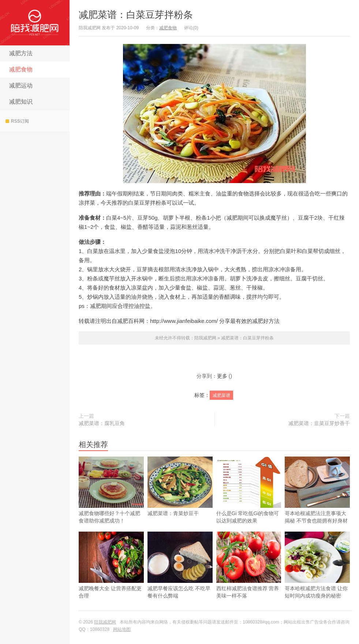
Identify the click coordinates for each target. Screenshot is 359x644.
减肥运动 (21, 85)
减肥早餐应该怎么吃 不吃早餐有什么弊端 (180, 577)
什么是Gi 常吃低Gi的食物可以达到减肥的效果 (249, 502)
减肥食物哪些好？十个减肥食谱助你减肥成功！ (111, 490)
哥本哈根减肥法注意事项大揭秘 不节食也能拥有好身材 (317, 502)
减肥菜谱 (221, 395)
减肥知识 (21, 102)
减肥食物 (21, 69)
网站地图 (122, 629)
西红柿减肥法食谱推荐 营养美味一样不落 (249, 577)
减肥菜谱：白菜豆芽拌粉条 (136, 15)
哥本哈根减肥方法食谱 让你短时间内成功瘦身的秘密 (317, 577)
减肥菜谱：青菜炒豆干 (180, 498)
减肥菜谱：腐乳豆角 (102, 423)
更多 (222, 376)
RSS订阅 (17, 121)
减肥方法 (21, 53)
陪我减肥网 (35, 23)
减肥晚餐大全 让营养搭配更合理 (111, 577)
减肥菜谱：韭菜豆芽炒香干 (319, 423)
